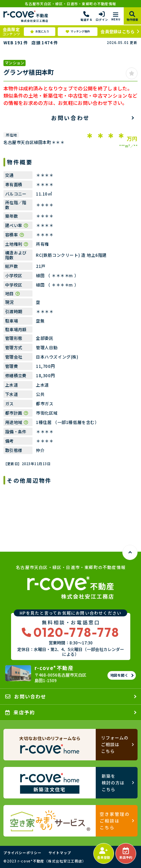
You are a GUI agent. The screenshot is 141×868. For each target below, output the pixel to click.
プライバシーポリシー (22, 853)
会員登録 (104, 853)
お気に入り (40, 31)
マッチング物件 (78, 31)
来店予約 (126, 853)
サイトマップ (60, 853)
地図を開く (119, 675)
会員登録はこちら (117, 31)
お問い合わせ (70, 118)
